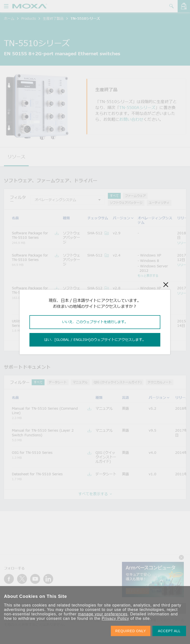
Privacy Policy (115, 618)
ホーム (9, 18)
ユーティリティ (159, 203)
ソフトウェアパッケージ (126, 203)
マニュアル (80, 382)
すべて (114, 196)
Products (29, 18)
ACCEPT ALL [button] (169, 631)
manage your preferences (103, 614)
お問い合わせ (131, 119)
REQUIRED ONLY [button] (131, 631)
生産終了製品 (53, 18)
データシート (58, 382)
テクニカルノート (160, 382)
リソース (16, 157)
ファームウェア (135, 196)
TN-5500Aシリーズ (137, 108)
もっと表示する (148, 276)
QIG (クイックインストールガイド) (118, 382)
